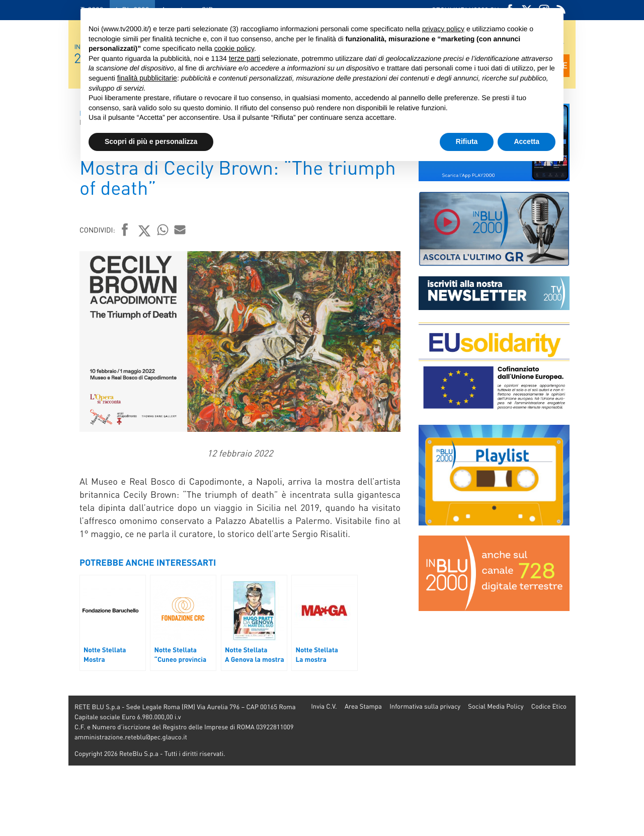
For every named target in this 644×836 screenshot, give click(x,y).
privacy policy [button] (443, 29)
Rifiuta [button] (467, 141)
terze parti (245, 58)
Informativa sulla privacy (425, 706)
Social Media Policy (496, 706)
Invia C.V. (324, 706)
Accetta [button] (527, 141)
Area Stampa (363, 706)
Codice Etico (549, 706)
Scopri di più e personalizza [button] (151, 141)
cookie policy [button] (234, 48)
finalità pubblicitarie (147, 78)
